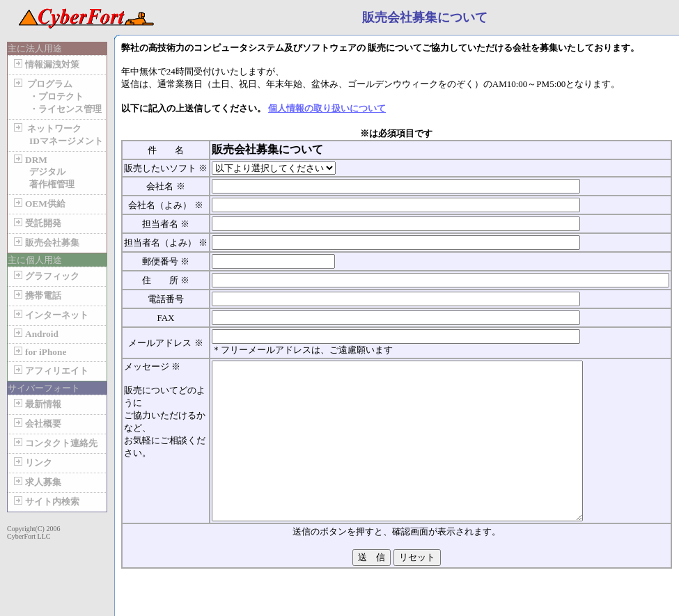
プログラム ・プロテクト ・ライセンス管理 (56, 96)
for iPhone (39, 352)
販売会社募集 (45, 243)
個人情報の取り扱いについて (327, 108)
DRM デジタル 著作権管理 (43, 172)
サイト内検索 (45, 502)
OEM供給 (38, 204)
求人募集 (36, 482)
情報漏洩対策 (45, 64)
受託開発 (36, 223)
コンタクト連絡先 (54, 443)
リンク (32, 463)
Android (35, 334)
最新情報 (36, 404)
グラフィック (45, 276)
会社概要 (36, 424)
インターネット (50, 315)
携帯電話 (36, 295)
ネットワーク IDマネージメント (57, 135)
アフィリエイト (50, 371)
